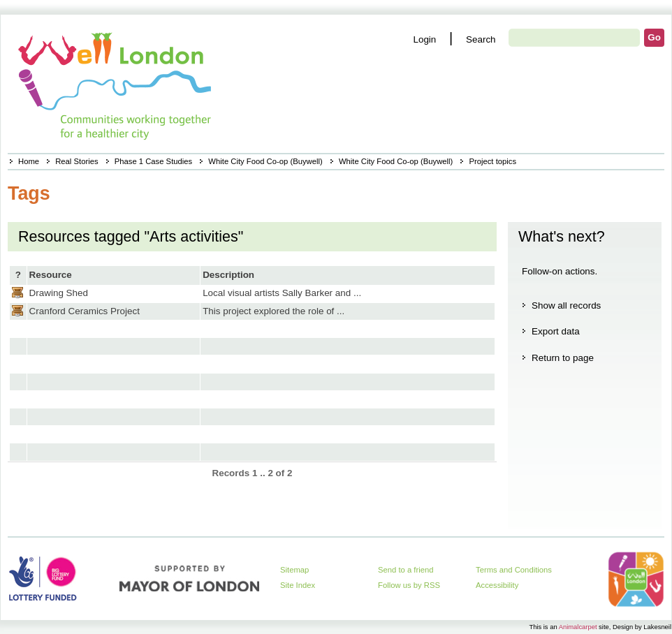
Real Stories (76, 161)
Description (228, 275)
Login (424, 39)
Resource (51, 275)
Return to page (563, 358)
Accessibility (497, 585)
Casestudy (17, 293)
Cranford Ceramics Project (85, 311)
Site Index (298, 585)
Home (29, 161)
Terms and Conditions (514, 570)
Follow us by (409, 585)
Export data (556, 331)
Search (481, 39)
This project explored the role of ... (273, 311)
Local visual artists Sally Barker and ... (282, 293)
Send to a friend (406, 570)
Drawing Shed (59, 293)
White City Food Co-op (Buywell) (265, 161)
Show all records (566, 305)
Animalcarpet (578, 627)
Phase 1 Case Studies (153, 161)
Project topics (492, 161)
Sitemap (294, 570)
